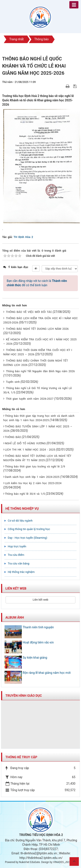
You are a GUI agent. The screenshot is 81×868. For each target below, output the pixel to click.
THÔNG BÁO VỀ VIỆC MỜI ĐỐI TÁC (29, 312)
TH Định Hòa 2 (23, 237)
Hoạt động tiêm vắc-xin (38, 642)
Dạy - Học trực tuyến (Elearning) (28, 538)
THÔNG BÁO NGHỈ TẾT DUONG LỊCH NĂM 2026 (37, 329)
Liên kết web (40, 600)
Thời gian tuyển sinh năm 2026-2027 (30, 399)
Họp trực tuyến (17, 546)
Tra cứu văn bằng (19, 563)
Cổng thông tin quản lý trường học (29, 529)
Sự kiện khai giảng (35, 658)
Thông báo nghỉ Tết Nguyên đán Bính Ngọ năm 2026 (40, 371)
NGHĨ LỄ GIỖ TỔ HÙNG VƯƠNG (25, 443)
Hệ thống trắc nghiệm (21, 572)
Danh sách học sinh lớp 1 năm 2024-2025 (32, 477)
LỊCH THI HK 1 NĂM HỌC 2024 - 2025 (30, 450)
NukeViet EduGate (29, 862)
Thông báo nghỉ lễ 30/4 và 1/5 (25, 494)
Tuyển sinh (13, 382)
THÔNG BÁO (13, 437)
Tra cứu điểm (16, 555)
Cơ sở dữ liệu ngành (20, 521)
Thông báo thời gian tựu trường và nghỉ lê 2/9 (35, 466)
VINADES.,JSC (61, 862)
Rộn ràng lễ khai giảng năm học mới (47, 673)
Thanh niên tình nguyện (38, 627)
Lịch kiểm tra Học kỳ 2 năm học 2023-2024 (33, 483)
